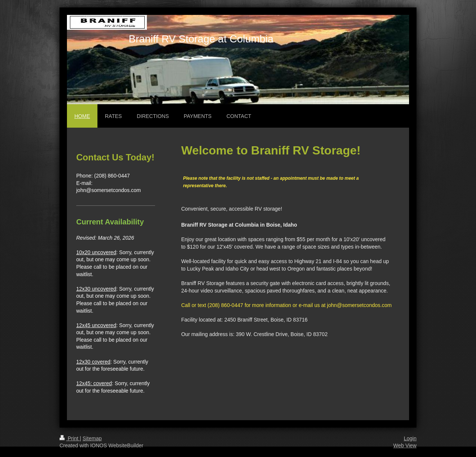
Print (70, 438)
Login (410, 438)
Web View (405, 445)
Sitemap (92, 438)
